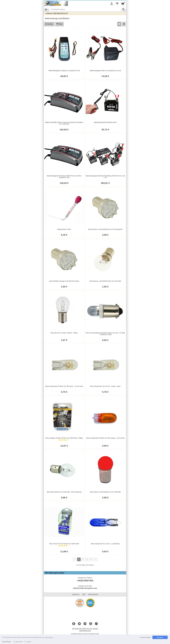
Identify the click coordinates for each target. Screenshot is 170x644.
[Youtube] (91, 624)
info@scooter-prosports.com (85, 588)
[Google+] (96, 624)
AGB (84, 594)
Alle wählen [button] (160, 637)
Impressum (76, 594)
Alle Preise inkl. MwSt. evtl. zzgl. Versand (85, 629)
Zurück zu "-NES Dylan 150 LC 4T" (57, 13)
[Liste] (124, 24)
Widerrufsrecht (93, 594)
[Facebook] (74, 624)
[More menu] (112, 4)
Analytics (29, 642)
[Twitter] (79, 624)
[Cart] (123, 4)
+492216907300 (85, 581)
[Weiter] (96, 559)
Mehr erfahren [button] (49, 637)
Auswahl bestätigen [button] (145, 637)
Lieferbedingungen (85, 631)
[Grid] (119, 24)
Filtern (59, 24)
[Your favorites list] (117, 4)
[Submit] (123, 9)
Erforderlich (19, 642)
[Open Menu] (47, 9)
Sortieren (49, 24)
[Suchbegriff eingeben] (85, 9)
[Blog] (85, 624)
